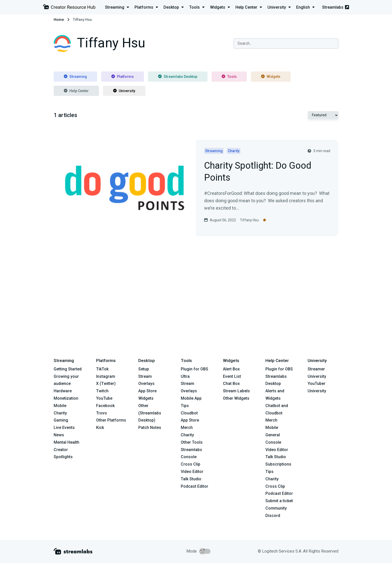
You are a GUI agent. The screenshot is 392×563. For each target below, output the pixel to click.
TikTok (102, 369)
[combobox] (286, 44)
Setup (144, 369)
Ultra (185, 376)
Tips (185, 406)
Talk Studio (191, 479)
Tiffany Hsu (249, 220)
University (124, 91)
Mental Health (66, 442)
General (273, 435)
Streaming (75, 77)
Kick (100, 428)
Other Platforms (111, 420)
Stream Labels (236, 391)
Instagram (106, 376)
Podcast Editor (194, 486)
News (59, 435)
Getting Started (68, 369)
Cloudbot (189, 413)
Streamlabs (336, 7)
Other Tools (192, 442)
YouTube (104, 398)
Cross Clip (191, 464)
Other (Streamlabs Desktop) (150, 413)
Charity (60, 413)
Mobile (60, 406)
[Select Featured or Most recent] (323, 115)
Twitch (102, 391)
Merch (187, 428)
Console (273, 442)
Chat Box (231, 384)
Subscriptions (278, 464)
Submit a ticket (279, 501)
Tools (229, 77)
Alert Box (231, 369)
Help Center (76, 91)
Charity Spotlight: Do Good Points (258, 172)
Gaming (61, 420)
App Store (147, 391)
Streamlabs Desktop (178, 77)
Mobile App (191, 398)
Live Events (64, 428)
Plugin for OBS (194, 369)
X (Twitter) (106, 384)
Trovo (102, 413)
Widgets (271, 77)
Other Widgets (236, 398)
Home (59, 20)
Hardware (63, 391)
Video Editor (192, 472)
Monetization (66, 398)
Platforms (123, 77)
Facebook (105, 406)
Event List (232, 376)
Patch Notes (150, 428)
